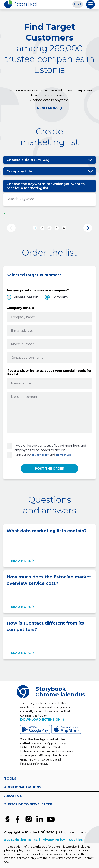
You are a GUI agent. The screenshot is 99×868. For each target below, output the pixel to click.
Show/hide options (90, 160)
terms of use (63, 455)
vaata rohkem (90, 779)
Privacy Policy (53, 840)
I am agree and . (43, 455)
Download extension (40, 720)
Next (88, 228)
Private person (26, 297)
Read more (21, 561)
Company (60, 297)
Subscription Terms (21, 840)
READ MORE (48, 108)
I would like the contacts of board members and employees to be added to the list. (50, 448)
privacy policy (40, 455)
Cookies (76, 840)
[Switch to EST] (78, 4)
